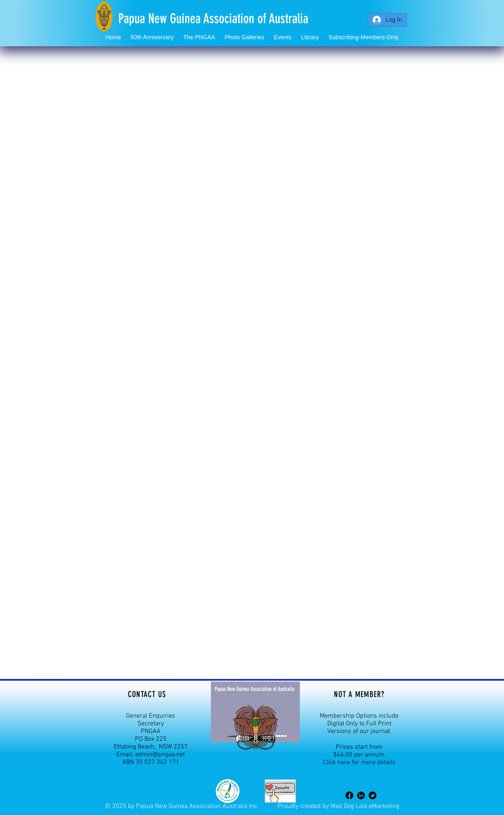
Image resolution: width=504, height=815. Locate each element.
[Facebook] (349, 795)
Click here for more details (359, 763)
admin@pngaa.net (160, 755)
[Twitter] (373, 795)
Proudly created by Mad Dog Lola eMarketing (338, 806)
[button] (283, 37)
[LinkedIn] (361, 795)
